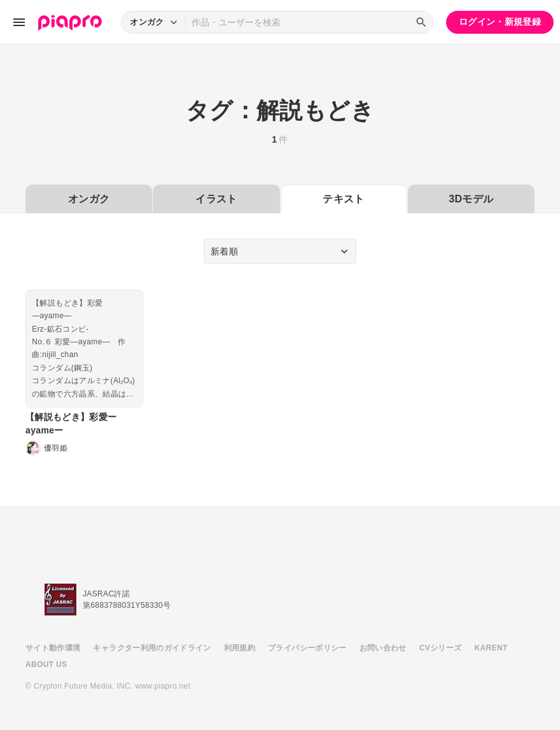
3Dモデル (471, 199)
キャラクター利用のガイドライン (152, 648)
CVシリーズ (441, 648)
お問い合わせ (383, 648)
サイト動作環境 (53, 648)
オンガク (89, 199)
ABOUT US (46, 664)
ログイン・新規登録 (500, 22)
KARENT (491, 648)
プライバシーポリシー (307, 648)
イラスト (216, 199)
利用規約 (240, 648)
